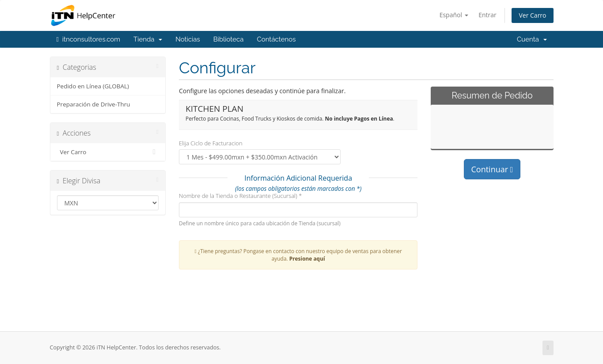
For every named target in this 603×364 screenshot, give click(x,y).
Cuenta (532, 39)
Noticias (188, 39)
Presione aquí (307, 258)
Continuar (492, 169)
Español (454, 15)
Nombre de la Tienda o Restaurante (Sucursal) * (240, 196)
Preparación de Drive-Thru (94, 104)
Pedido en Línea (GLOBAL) (93, 86)
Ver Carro (532, 15)
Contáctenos (276, 39)
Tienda (148, 39)
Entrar (487, 15)
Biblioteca (229, 39)
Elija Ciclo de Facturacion (211, 143)
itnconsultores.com (89, 39)
